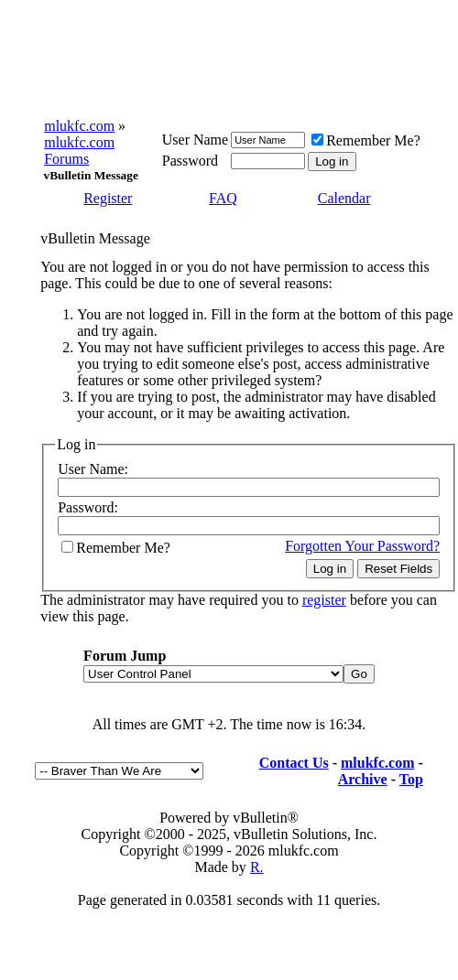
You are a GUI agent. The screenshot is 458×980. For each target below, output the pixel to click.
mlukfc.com (79, 126)
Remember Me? (366, 140)
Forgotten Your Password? (362, 546)
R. (257, 867)
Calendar (344, 198)
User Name (195, 140)
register (324, 600)
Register (108, 198)
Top (411, 779)
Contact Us (294, 763)
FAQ (223, 198)
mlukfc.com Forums (79, 151)
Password (190, 161)
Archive (363, 779)
